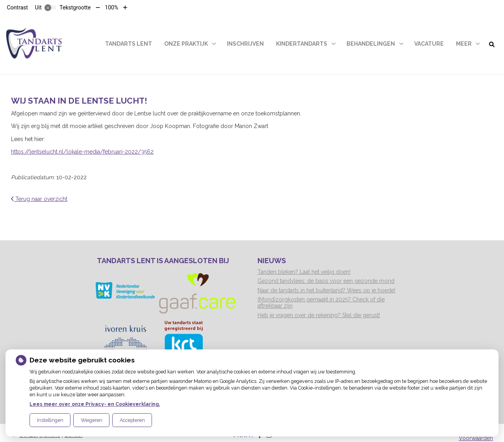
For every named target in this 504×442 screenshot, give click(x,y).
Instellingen (50, 420)
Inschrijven (245, 44)
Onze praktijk (186, 44)
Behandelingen (371, 44)
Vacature (429, 44)
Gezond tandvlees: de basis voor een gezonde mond (326, 281)
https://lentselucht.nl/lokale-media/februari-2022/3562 (82, 152)
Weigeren (92, 420)
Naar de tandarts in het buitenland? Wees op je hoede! (326, 290)
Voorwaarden (476, 438)
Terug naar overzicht (39, 199)
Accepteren (132, 420)
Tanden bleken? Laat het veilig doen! (304, 272)
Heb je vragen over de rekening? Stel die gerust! (319, 315)
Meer (464, 44)
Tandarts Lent (129, 44)
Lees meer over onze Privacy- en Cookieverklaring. (95, 404)
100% (111, 7)
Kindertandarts (302, 44)
